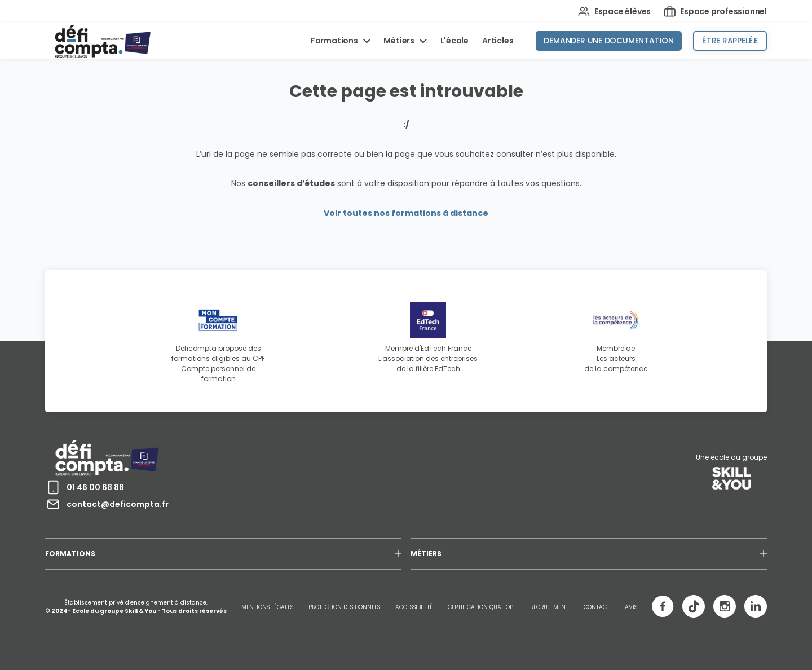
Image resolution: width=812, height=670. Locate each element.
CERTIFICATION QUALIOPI (481, 607)
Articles (498, 41)
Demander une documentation (609, 41)
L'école (455, 41)
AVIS (631, 607)
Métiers (400, 41)
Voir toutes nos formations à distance (406, 213)
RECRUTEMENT (549, 607)
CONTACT (597, 607)
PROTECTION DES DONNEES (344, 607)
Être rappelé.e (730, 41)
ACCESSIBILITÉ (414, 607)
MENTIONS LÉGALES (267, 607)
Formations (335, 41)
